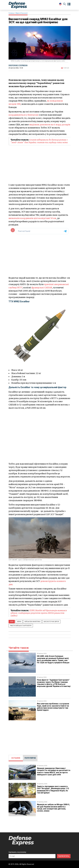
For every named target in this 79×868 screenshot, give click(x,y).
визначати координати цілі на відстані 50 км (32, 218)
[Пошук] (65, 4)
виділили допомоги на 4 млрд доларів (50, 125)
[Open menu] (69, 4)
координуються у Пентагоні (23, 115)
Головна (11, 13)
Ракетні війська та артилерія (21, 626)
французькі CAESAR (42, 288)
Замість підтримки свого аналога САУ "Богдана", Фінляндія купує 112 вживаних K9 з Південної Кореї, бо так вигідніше (53, 790)
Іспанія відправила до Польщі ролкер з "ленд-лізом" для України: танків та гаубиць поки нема (39, 141)
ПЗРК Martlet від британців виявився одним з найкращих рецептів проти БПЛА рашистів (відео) (39, 613)
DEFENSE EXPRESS (18, 65)
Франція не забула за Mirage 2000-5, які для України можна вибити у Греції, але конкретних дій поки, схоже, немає (53, 808)
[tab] (16, 758)
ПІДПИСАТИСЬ (64, 856)
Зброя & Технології (21, 13)
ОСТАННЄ (16, 758)
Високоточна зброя (51, 622)
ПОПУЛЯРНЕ (30, 758)
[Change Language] (60, 4)
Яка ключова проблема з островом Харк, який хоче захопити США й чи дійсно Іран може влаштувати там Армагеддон (53, 707)
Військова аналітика (32, 622)
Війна (19, 622)
